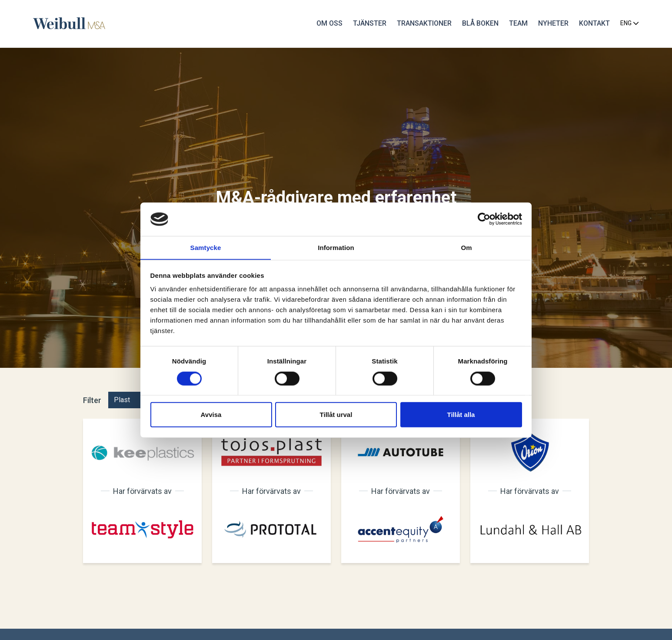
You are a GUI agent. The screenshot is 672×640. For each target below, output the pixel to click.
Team (517, 24)
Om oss (328, 24)
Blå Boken (479, 24)
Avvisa (211, 415)
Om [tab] (466, 247)
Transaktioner (422, 24)
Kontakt (593, 24)
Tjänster (368, 24)
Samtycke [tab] (206, 247)
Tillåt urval (336, 415)
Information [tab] (336, 247)
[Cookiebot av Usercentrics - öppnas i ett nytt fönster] (484, 219)
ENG (628, 24)
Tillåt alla (461, 415)
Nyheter (552, 24)
